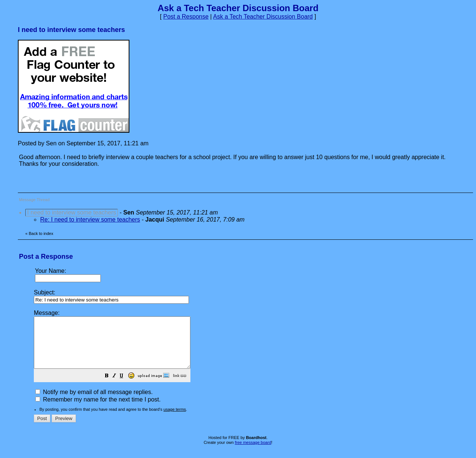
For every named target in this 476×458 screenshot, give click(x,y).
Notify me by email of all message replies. (94, 402)
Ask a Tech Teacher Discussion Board (263, 17)
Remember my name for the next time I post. (98, 409)
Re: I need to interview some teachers (90, 220)
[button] (125, 386)
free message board (253, 452)
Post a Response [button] (186, 17)
